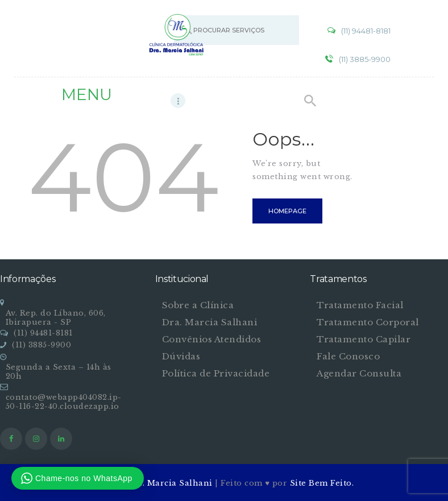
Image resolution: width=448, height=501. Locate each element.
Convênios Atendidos (212, 339)
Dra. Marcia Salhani (210, 322)
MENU (87, 94)
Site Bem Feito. (322, 483)
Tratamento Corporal (368, 322)
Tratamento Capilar (364, 339)
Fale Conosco (348, 356)
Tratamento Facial (360, 305)
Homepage (287, 211)
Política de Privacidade (216, 373)
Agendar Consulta (359, 373)
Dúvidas (181, 356)
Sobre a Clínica (198, 305)
